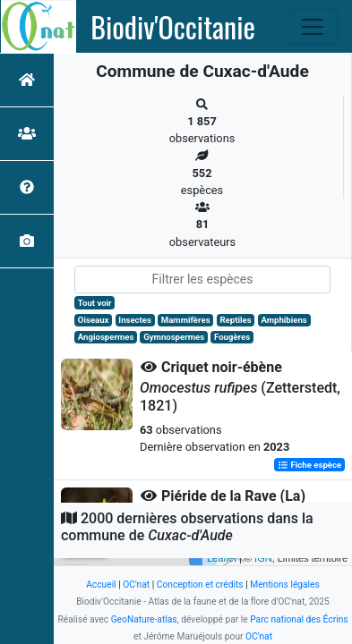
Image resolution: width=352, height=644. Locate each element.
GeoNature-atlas (144, 619)
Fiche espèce (309, 465)
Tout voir (95, 303)
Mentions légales (285, 585)
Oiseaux (94, 320)
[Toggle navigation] (313, 27)
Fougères (232, 337)
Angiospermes (106, 337)
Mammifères (186, 320)
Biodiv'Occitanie (173, 27)
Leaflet (222, 558)
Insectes (135, 320)
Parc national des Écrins (299, 619)
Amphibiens (283, 320)
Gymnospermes (174, 337)
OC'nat (136, 585)
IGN (263, 558)
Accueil (101, 585)
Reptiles (235, 320)
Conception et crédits (200, 585)
